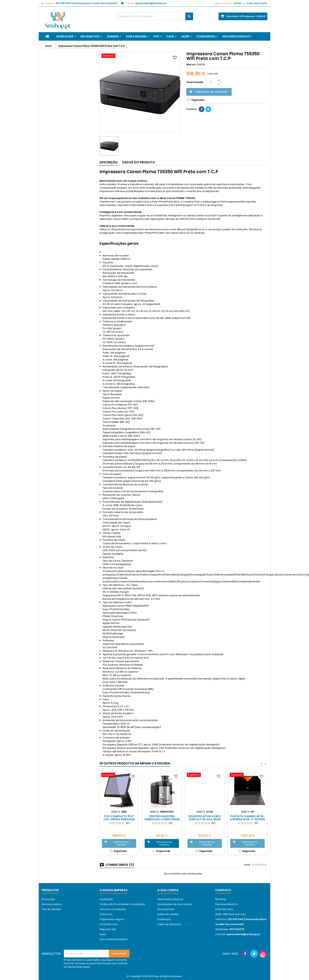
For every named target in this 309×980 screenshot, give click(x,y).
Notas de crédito (168, 914)
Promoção (48, 899)
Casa (170, 36)
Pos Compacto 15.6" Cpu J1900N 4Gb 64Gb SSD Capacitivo (119, 819)
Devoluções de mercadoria (175, 904)
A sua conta (168, 890)
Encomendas (166, 909)
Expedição (106, 899)
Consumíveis (206, 36)
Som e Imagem (136, 36)
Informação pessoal (170, 899)
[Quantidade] (211, 82)
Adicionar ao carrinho (208, 92)
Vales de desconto (169, 924)
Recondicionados (236, 36)
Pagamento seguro (112, 919)
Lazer (185, 36)
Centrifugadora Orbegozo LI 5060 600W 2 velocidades (162, 819)
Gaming (113, 36)
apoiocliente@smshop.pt (151, 3)
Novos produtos (52, 904)
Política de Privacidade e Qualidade (122, 904)
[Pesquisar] (154, 16)
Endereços (164, 919)
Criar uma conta (257, 3)
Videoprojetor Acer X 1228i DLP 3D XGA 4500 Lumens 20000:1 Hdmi (205, 819)
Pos (156, 36)
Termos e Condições (113, 909)
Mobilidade (65, 36)
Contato (223, 890)
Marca (191, 65)
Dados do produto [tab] (138, 162)
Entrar (238, 3)
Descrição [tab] (109, 162)
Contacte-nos (108, 924)
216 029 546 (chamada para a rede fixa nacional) (87, 3)
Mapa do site (108, 929)
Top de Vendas (51, 909)
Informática (90, 36)
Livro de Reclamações (114, 939)
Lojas (103, 934)
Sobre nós (106, 914)
